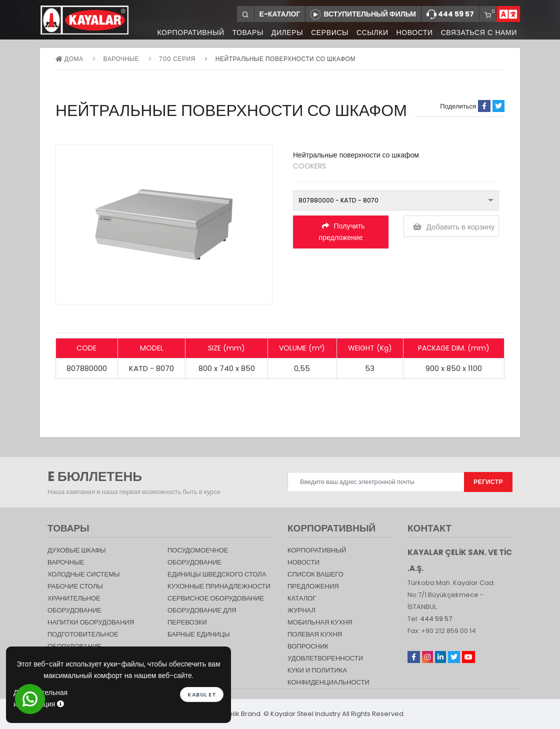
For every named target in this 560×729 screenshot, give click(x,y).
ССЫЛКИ (370, 32)
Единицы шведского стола (217, 574)
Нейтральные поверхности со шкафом (285, 59)
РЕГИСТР (488, 482)
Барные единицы (199, 634)
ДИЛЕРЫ (283, 32)
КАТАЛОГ (302, 598)
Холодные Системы (84, 574)
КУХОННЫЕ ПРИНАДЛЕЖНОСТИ (219, 586)
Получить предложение (342, 232)
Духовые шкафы (77, 550)
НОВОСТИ (413, 32)
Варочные (121, 59)
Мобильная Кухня (320, 622)
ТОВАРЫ (242, 32)
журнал (301, 610)
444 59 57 (450, 14)
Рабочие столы (75, 586)
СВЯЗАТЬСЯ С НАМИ (479, 32)
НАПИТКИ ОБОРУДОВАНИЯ (91, 622)
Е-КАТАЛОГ (280, 14)
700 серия (177, 59)
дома (69, 59)
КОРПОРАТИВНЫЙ (184, 32)
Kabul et (202, 694)
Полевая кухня (315, 634)
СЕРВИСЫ (327, 32)
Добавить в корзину (454, 227)
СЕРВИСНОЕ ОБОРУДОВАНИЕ (216, 598)
